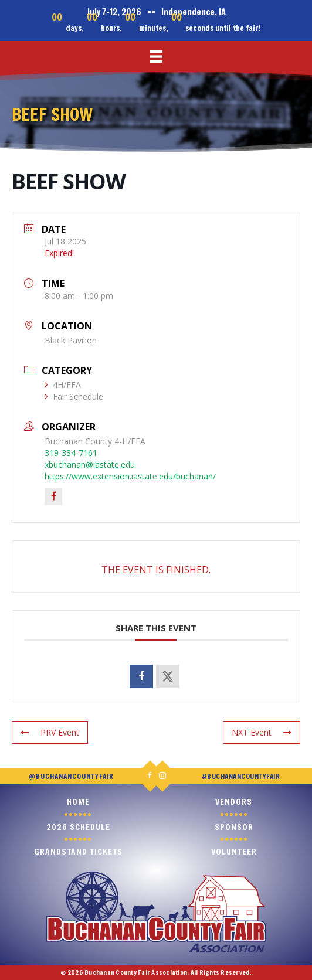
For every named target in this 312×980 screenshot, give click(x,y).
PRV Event (50, 732)
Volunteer (234, 851)
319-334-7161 (71, 453)
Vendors (234, 802)
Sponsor (234, 827)
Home (78, 802)
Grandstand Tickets (78, 851)
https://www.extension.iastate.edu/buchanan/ (130, 476)
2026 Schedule (78, 827)
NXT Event (262, 732)
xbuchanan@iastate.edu (90, 465)
